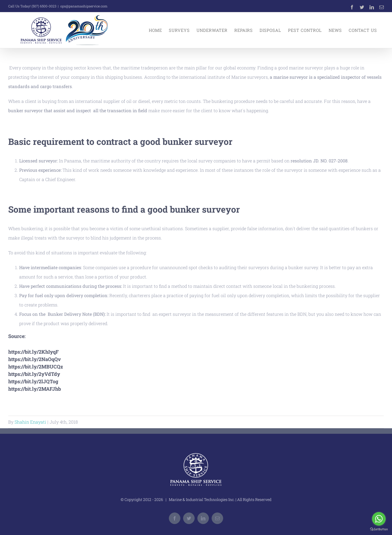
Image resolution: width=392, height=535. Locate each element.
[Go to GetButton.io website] (379, 529)
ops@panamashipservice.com (84, 6)
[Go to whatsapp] (379, 519)
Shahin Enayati (30, 422)
